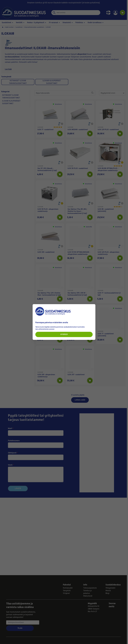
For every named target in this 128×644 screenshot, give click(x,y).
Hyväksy (64, 334)
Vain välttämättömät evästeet (45, 329)
